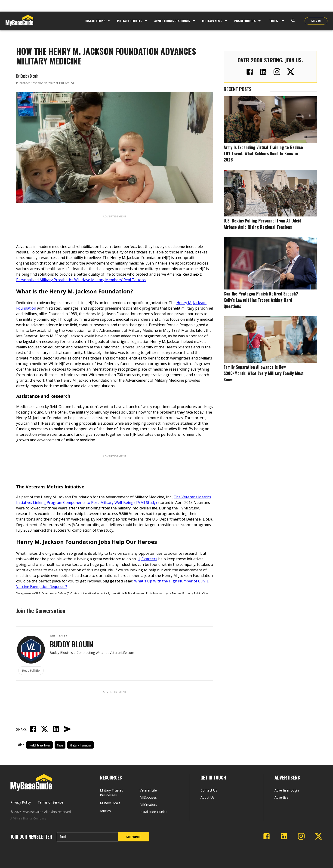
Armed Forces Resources (172, 21)
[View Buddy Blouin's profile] (31, 650)
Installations (98, 21)
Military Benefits (129, 21)
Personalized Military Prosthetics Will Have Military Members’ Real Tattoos (81, 280)
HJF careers (147, 559)
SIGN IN (316, 21)
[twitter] (44, 730)
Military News (212, 21)
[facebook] (33, 730)
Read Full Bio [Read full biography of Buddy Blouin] (31, 670)
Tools (273, 21)
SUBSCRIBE (134, 837)
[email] (68, 730)
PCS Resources (245, 21)
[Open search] (293, 21)
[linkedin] (56, 730)
